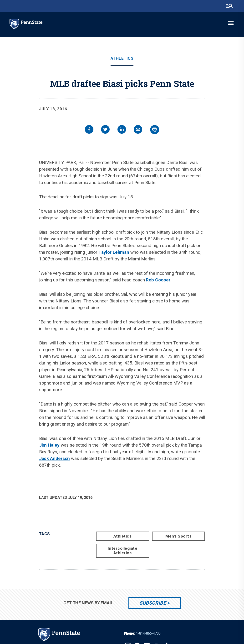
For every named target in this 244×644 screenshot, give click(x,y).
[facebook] (89, 130)
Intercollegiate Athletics (123, 551)
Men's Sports (178, 536)
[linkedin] (122, 130)
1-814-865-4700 (148, 633)
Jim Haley (49, 445)
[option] (142, 633)
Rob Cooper (158, 280)
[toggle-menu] (231, 23)
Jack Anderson (55, 458)
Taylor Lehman (114, 252)
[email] (138, 130)
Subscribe (153, 603)
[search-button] (229, 6)
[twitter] (105, 130)
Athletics (122, 58)
